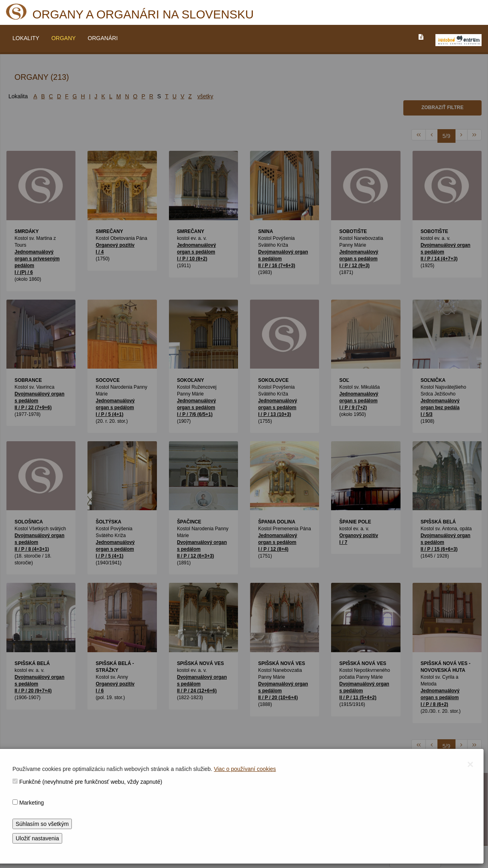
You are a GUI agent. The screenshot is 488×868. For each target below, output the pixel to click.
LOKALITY (26, 38)
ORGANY (64, 38)
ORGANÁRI (103, 38)
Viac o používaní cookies (245, 769)
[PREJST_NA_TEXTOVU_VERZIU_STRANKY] (421, 37)
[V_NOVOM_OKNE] (459, 40)
